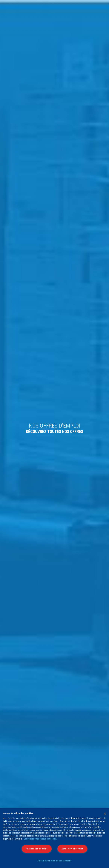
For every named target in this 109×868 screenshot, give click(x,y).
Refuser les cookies (37, 849)
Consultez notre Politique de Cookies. (40, 839)
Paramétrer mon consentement (55, 861)
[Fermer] (105, 814)
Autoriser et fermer (72, 849)
